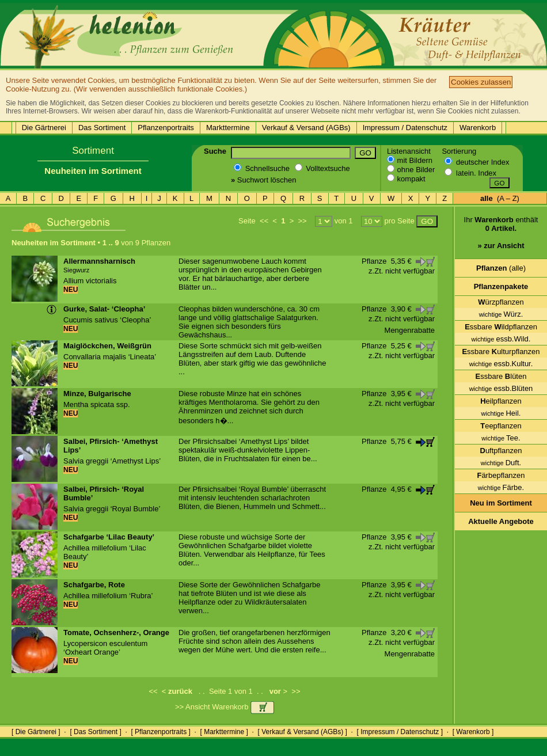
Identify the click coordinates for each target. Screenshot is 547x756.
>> (302, 221)
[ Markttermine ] (224, 732)
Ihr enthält (501, 237)
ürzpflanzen (501, 302)
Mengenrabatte (410, 330)
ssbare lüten (501, 376)
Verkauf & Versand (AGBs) (306, 128)
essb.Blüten (501, 388)
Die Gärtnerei (44, 128)
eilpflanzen (501, 401)
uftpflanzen (501, 451)
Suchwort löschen (263, 180)
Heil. (501, 413)
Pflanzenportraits (166, 128)
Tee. (501, 438)
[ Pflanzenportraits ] (160, 732)
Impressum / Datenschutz (405, 128)
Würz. (501, 314)
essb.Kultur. (501, 364)
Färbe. (501, 487)
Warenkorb (478, 128)
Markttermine (228, 128)
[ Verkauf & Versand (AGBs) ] (303, 732)
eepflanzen (501, 426)
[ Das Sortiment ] (95, 732)
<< (264, 221)
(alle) (501, 268)
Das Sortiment (102, 128)
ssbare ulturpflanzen (501, 352)
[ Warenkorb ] (473, 732)
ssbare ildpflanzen (501, 327)
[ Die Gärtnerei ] (36, 732)
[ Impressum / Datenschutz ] (400, 732)
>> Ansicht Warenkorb (225, 707)
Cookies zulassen (481, 82)
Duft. (501, 463)
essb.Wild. (501, 339)
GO (365, 153)
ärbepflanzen (501, 475)
